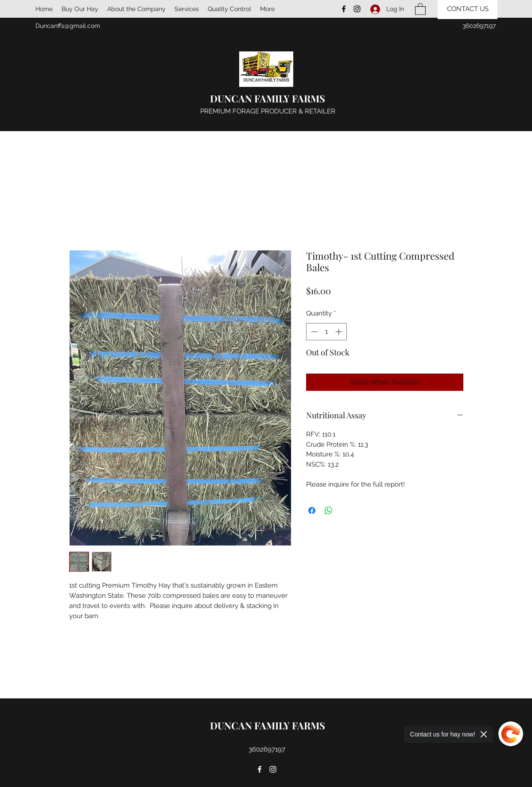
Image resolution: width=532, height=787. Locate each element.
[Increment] (340, 332)
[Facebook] (344, 9)
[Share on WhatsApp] (329, 510)
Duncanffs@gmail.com (68, 26)
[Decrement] (313, 332)
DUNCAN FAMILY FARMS (268, 98)
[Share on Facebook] (312, 510)
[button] (420, 9)
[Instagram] (357, 9)
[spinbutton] (326, 332)
